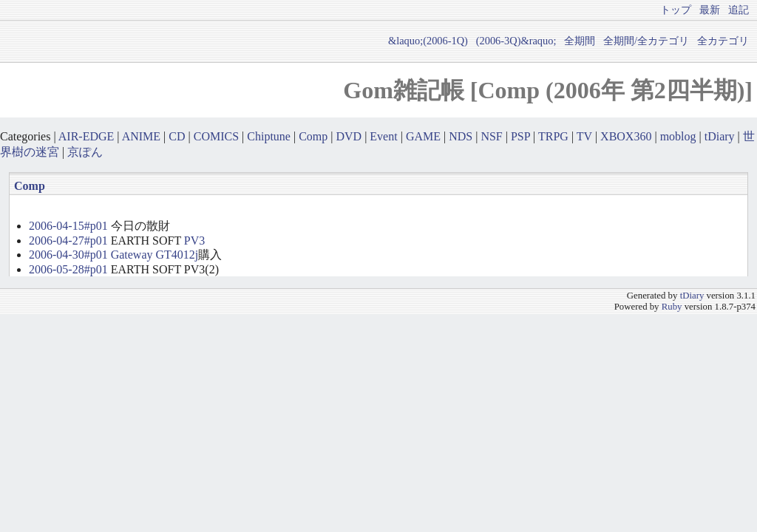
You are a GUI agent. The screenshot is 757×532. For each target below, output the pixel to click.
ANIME (141, 136)
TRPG (553, 136)
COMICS (216, 136)
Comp (313, 136)
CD (177, 136)
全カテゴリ (723, 41)
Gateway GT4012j (155, 255)
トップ (676, 10)
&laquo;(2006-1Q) (428, 41)
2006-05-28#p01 (68, 269)
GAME (423, 136)
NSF (491, 136)
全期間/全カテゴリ (646, 41)
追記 (739, 10)
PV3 (194, 241)
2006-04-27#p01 (68, 241)
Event (383, 136)
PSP (520, 136)
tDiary (720, 136)
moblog (678, 136)
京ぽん (85, 152)
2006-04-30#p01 (68, 255)
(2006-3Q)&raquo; (516, 41)
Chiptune (269, 136)
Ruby (672, 307)
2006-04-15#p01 (68, 226)
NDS (461, 136)
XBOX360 (626, 136)
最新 (710, 10)
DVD (349, 136)
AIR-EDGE (86, 136)
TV (584, 136)
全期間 (580, 41)
